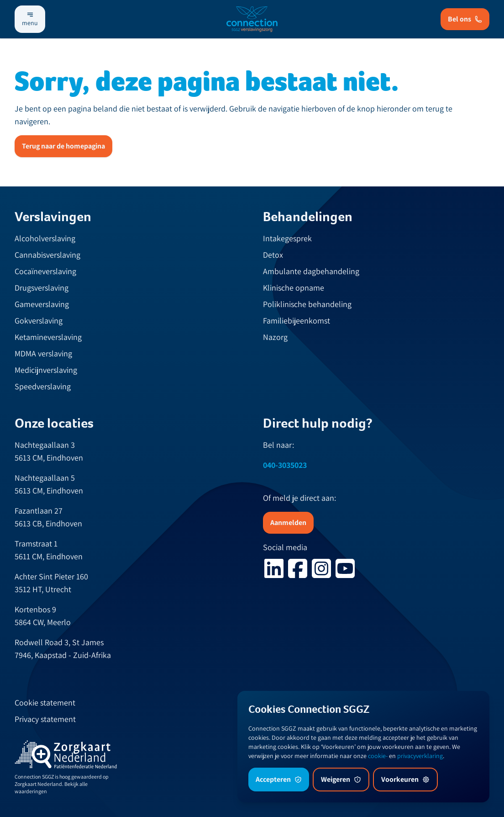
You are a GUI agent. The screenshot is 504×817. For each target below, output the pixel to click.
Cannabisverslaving (47, 255)
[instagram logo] (321, 568)
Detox (273, 255)
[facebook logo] (298, 568)
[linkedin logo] (274, 568)
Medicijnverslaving (46, 370)
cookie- (378, 756)
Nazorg (275, 337)
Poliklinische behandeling (307, 304)
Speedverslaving (43, 386)
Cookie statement (45, 703)
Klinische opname (294, 288)
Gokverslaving (39, 321)
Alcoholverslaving (45, 238)
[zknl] (66, 755)
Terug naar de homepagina (63, 146)
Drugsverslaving (42, 288)
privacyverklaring (420, 756)
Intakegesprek (287, 238)
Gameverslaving (42, 304)
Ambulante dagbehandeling (311, 271)
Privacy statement (45, 719)
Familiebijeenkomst (297, 321)
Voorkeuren (405, 779)
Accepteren (279, 779)
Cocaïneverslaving (45, 271)
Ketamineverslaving (48, 337)
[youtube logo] (345, 568)
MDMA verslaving (43, 353)
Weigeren (341, 779)
